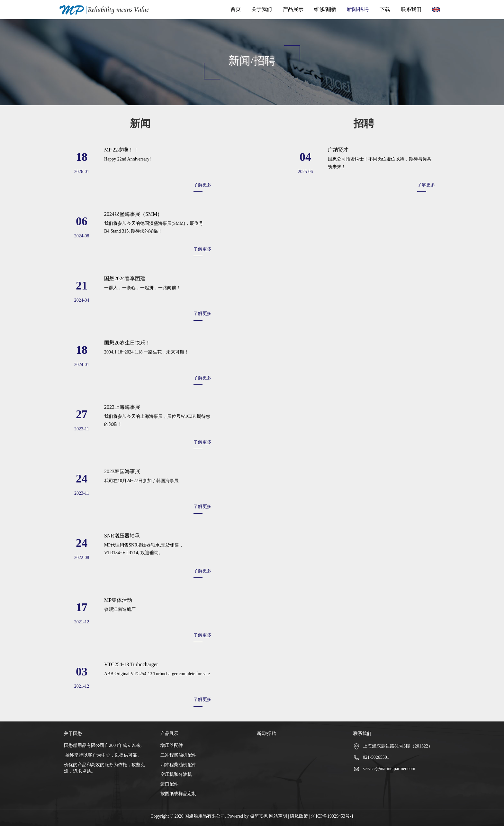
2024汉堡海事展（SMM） (133, 214)
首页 (236, 9)
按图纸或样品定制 (178, 794)
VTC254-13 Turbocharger (131, 664)
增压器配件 (172, 745)
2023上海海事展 (122, 407)
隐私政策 (299, 816)
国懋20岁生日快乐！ (127, 343)
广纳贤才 (338, 150)
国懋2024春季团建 (125, 278)
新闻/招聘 (358, 9)
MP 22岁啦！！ (121, 150)
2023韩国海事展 (122, 471)
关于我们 (262, 9)
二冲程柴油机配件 (178, 755)
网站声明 (278, 816)
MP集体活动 (118, 600)
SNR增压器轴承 (122, 536)
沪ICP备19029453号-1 (332, 816)
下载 (385, 9)
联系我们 (411, 9)
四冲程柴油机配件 (178, 765)
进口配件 (169, 784)
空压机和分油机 (176, 774)
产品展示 (293, 9)
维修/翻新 (325, 9)
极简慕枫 (259, 816)
